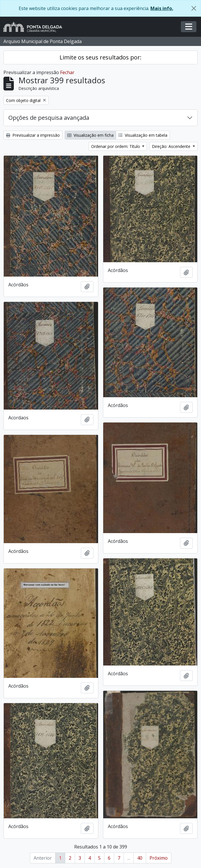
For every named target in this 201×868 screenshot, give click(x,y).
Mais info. (162, 8)
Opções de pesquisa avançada (49, 118)
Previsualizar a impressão (33, 135)
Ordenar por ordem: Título (116, 146)
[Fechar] (194, 8)
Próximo (159, 858)
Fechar (67, 72)
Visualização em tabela (143, 135)
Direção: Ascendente (172, 146)
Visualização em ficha (90, 135)
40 (140, 858)
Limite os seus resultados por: (100, 57)
